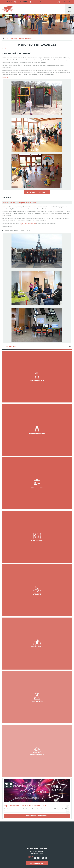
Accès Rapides (9, 347)
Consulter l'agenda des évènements (36, 816)
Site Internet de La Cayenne (36, 192)
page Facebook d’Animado (28, 224)
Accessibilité (35, 2)
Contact (8, 2)
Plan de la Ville (64, 2)
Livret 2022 (6, 78)
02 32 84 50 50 (21, 2)
